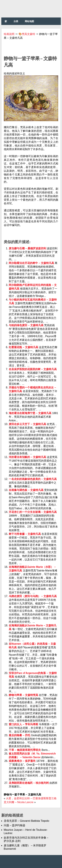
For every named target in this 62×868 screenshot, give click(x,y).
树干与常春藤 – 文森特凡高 (25, 534)
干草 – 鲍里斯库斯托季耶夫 (25, 750)
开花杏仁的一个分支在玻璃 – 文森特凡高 (33, 512)
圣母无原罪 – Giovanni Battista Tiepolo (27, 821)
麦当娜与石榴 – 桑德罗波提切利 (28, 248)
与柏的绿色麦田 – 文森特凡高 (26, 325)
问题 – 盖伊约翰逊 (15, 825)
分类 (16, 21)
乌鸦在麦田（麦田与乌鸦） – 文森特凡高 (33, 596)
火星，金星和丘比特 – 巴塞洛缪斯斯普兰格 (31, 798)
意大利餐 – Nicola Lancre (19, 802)
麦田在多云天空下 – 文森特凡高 (28, 424)
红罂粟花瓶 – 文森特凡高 (24, 347)
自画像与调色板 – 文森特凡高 (26, 490)
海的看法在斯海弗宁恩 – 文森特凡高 (30, 413)
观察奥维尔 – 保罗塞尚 (22, 761)
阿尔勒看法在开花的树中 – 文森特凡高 (32, 263)
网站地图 (29, 21)
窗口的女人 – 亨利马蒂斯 (24, 724)
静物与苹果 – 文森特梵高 (24, 695)
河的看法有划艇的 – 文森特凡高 (28, 457)
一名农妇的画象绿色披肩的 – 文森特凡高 (33, 479)
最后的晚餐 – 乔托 (20, 735)
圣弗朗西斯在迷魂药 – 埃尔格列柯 (29, 783)
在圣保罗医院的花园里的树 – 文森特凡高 (33, 369)
